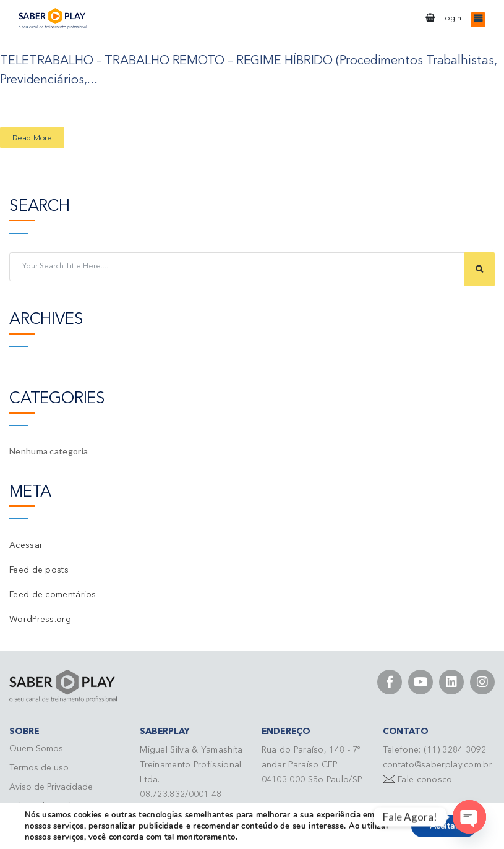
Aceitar (444, 826)
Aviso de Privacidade (51, 786)
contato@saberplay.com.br (438, 764)
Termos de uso (39, 767)
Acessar (26, 544)
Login (451, 18)
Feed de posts (39, 569)
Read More (32, 136)
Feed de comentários (53, 594)
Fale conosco (425, 779)
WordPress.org (40, 618)
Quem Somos (36, 748)
